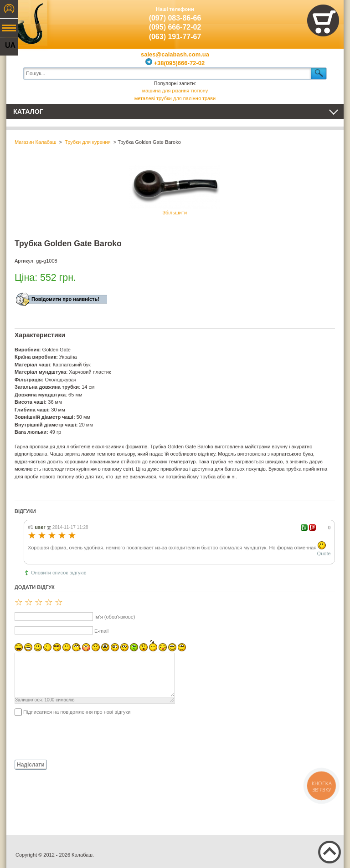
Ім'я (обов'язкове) (115, 617)
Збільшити (175, 190)
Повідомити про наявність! (65, 299)
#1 (31, 527)
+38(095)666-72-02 (175, 63)
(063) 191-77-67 (175, 37)
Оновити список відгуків (59, 573)
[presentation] (84, 737)
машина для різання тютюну (175, 91)
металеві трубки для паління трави (175, 98)
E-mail (101, 631)
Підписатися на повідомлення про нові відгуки (77, 712)
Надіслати (31, 765)
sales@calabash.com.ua (175, 54)
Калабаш (27, 23)
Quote (324, 553)
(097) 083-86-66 (175, 18)
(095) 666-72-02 (175, 27)
